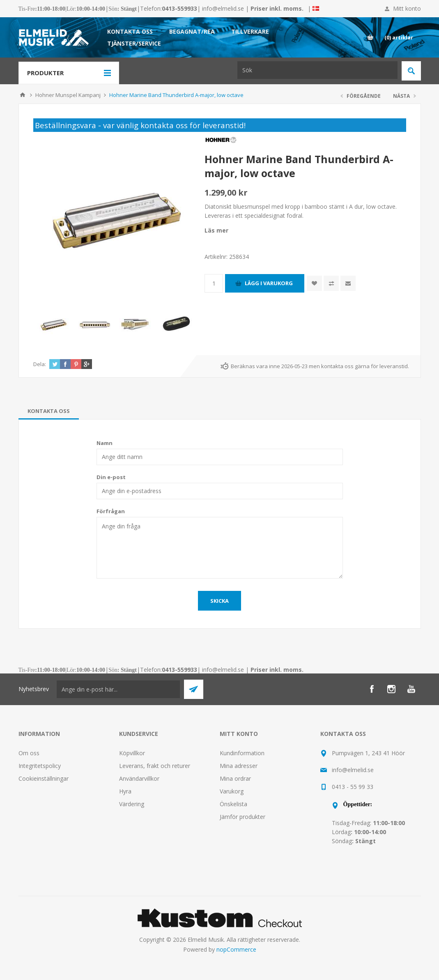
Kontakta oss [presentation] (49, 411)
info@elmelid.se (223, 8)
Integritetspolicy (40, 766)
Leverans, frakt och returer (155, 766)
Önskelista (233, 804)
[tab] (49, 411)
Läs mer (216, 230)
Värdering (132, 804)
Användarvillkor (139, 778)
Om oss (29, 753)
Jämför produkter (242, 817)
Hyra (125, 791)
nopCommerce (236, 949)
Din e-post (111, 477)
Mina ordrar (235, 778)
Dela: (40, 364)
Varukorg (232, 791)
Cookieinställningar (44, 778)
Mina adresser (239, 766)
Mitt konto (407, 8)
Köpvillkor (132, 753)
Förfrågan (111, 511)
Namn (105, 443)
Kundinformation (242, 753)
